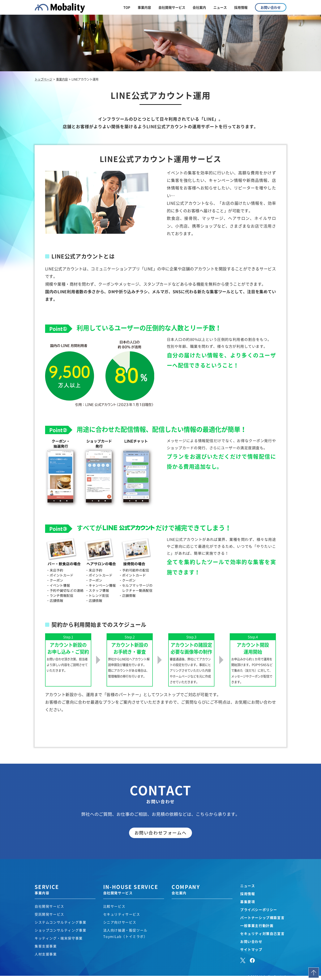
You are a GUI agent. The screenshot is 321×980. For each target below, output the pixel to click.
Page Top (314, 973)
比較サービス (114, 906)
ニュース (220, 7)
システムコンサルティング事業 (60, 922)
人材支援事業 (46, 954)
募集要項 (248, 902)
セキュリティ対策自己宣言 (262, 933)
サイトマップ (251, 949)
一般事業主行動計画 (257, 925)
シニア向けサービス (120, 922)
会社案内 (199, 7)
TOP (127, 7)
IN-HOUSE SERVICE (134, 889)
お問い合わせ (251, 941)
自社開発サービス (172, 7)
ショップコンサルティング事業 (60, 930)
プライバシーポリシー (259, 910)
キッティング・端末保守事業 (59, 938)
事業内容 (144, 7)
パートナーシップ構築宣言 (262, 918)
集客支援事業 (46, 946)
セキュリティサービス (122, 914)
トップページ (43, 79)
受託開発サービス (49, 914)
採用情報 (241, 7)
